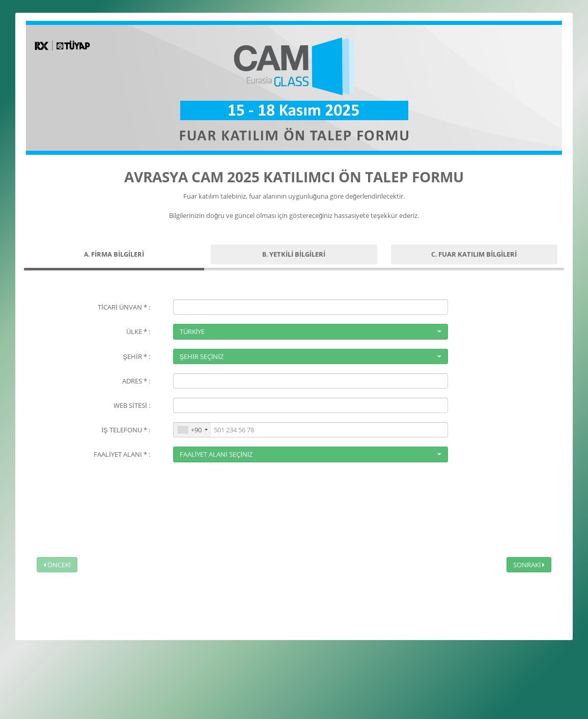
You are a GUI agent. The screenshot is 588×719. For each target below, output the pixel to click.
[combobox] (192, 430)
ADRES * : (136, 381)
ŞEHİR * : (136, 356)
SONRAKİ (529, 565)
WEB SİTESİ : (132, 405)
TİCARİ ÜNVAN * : (124, 307)
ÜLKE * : (138, 331)
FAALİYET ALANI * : (122, 454)
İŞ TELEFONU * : (125, 430)
